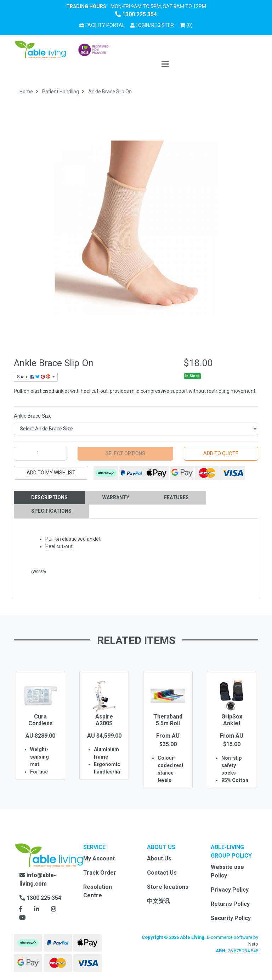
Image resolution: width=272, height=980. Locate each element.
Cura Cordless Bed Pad (41, 723)
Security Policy (231, 918)
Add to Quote (221, 453)
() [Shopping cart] (187, 25)
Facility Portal (102, 25)
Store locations (168, 887)
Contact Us (162, 873)
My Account (99, 858)
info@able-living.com (38, 879)
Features (176, 497)
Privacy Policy (230, 890)
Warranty (116, 497)
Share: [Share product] (34, 377)
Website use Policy (227, 871)
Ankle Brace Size (33, 416)
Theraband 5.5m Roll (168, 720)
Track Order (100, 873)
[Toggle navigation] (165, 64)
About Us (159, 858)
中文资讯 (158, 901)
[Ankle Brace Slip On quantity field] (40, 454)
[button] (152, 25)
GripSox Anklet (232, 720)
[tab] (49, 498)
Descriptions (49, 497)
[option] (40, 736)
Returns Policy (230, 904)
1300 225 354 (136, 14)
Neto (253, 944)
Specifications (51, 511)
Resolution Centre (98, 891)
